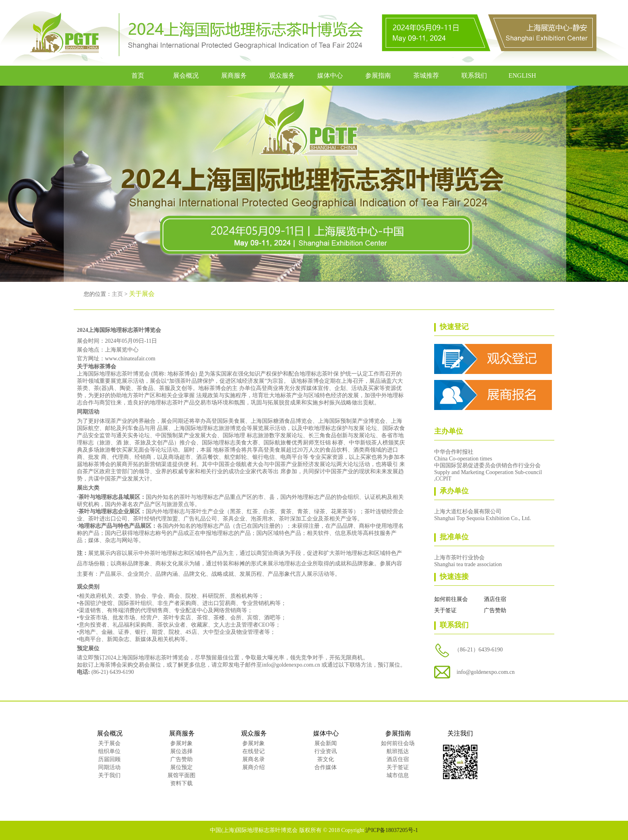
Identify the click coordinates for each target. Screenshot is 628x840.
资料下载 (181, 783)
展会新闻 (326, 743)
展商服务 (234, 75)
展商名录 (254, 759)
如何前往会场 (398, 743)
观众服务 (282, 75)
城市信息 (398, 775)
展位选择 (181, 751)
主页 (117, 294)
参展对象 (181, 743)
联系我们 (474, 75)
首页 (138, 75)
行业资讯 (326, 751)
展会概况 (186, 75)
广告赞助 (495, 610)
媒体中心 (330, 75)
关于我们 (109, 775)
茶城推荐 (426, 75)
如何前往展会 (451, 599)
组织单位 (109, 751)
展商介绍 (254, 767)
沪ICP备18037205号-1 (391, 830)
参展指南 (378, 75)
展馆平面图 (181, 775)
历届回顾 (109, 759)
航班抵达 (398, 751)
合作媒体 (326, 767)
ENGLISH (522, 75)
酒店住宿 (495, 599)
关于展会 (109, 743)
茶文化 (326, 759)
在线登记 (254, 751)
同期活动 (109, 767)
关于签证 (445, 610)
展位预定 (181, 767)
